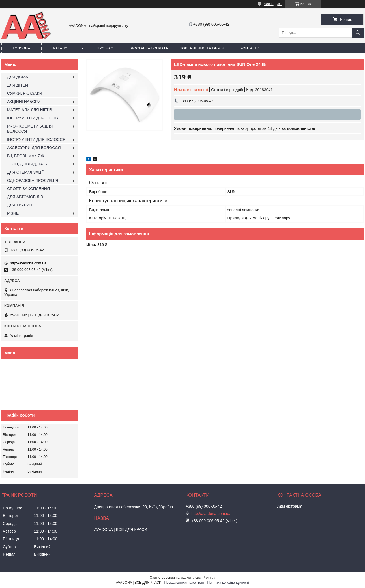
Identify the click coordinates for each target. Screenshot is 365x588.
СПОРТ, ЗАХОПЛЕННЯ (28, 189)
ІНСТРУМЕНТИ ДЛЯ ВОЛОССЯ (36, 139)
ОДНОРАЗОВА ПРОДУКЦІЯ (33, 180)
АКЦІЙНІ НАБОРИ (24, 102)
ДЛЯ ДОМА (18, 77)
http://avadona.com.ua (28, 263)
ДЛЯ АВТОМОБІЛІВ (25, 197)
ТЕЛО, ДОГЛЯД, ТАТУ (27, 164)
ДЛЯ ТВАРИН (20, 205)
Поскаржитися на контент (184, 583)
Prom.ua (209, 578)
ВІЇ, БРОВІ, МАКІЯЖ (26, 156)
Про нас (105, 48)
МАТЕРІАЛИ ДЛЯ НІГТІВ (30, 110)
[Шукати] (358, 33)
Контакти (250, 48)
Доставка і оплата (149, 48)
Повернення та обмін (202, 48)
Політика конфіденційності (228, 583)
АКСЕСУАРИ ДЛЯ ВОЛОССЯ (34, 148)
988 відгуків (273, 4)
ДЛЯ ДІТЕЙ (18, 85)
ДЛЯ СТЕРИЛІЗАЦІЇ (25, 172)
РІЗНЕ (13, 213)
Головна (22, 48)
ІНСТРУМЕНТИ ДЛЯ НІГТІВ (33, 118)
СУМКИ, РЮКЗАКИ (25, 93)
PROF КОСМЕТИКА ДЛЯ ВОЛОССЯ (30, 129)
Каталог (61, 48)
